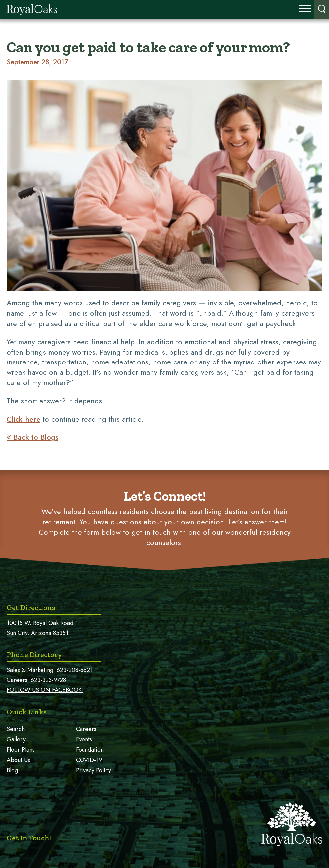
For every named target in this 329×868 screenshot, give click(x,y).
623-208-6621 (75, 670)
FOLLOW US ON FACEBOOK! (45, 690)
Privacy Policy (93, 770)
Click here (23, 419)
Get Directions (31, 607)
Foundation (90, 750)
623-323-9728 (48, 680)
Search (16, 729)
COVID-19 (89, 760)
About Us (18, 760)
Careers (86, 729)
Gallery (16, 739)
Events (84, 739)
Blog (12, 770)
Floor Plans (21, 750)
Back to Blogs (32, 437)
